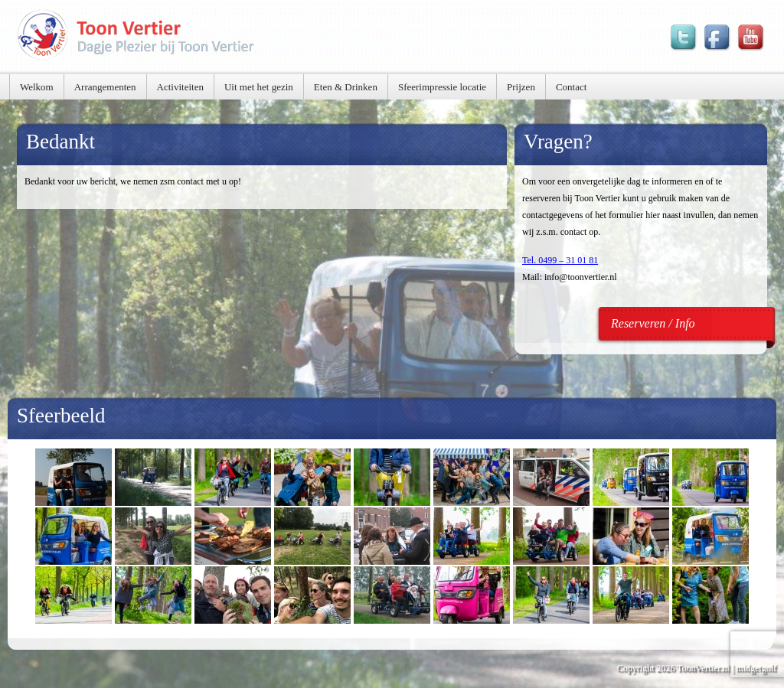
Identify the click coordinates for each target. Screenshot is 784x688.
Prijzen (521, 87)
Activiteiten (180, 87)
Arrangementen (105, 87)
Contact (571, 87)
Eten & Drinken (346, 87)
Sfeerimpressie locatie (442, 87)
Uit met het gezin (259, 87)
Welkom (37, 87)
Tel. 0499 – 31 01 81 (560, 260)
